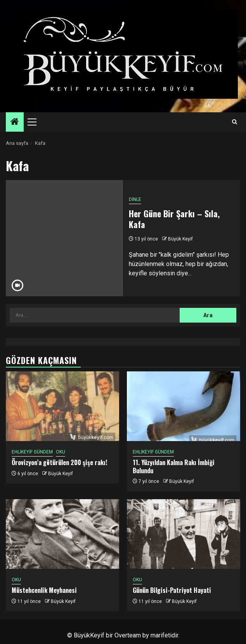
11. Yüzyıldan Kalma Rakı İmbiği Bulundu (174, 466)
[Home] (15, 122)
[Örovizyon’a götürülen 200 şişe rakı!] (62, 406)
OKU (61, 452)
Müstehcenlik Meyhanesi (44, 590)
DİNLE (135, 199)
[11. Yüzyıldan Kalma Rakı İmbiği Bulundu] (184, 406)
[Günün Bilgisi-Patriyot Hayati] (184, 534)
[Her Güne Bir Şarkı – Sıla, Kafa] (64, 238)
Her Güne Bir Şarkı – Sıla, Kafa (174, 219)
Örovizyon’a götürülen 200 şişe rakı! (59, 462)
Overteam (128, 635)
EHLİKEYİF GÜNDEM (32, 452)
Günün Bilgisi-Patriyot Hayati (172, 590)
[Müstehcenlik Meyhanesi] (62, 534)
